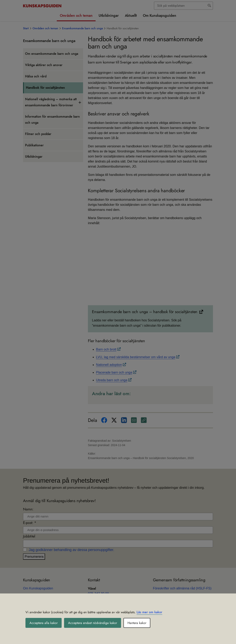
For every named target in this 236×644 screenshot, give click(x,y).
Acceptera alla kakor (44, 623)
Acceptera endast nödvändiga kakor (93, 623)
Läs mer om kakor (149, 612)
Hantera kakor (137, 623)
